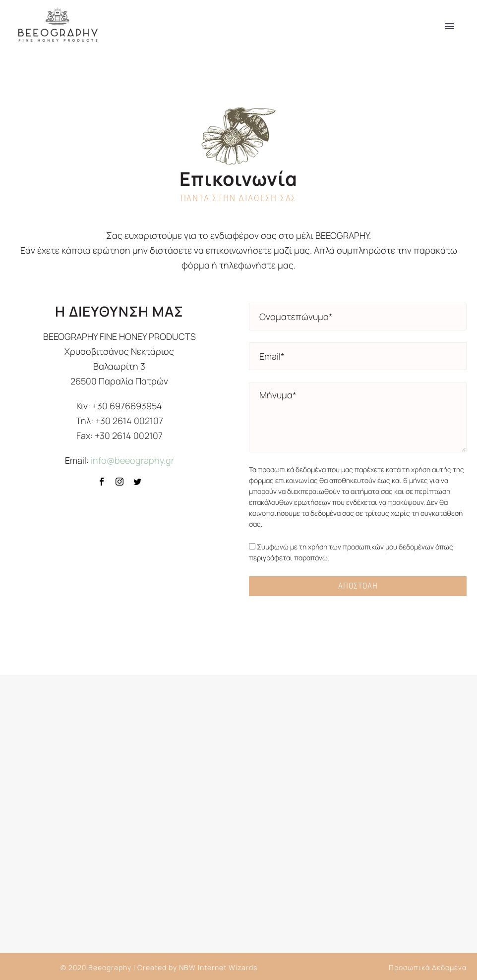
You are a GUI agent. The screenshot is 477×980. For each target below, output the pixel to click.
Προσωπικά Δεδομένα (428, 967)
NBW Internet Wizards (218, 967)
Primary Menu (450, 26)
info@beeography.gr (132, 460)
